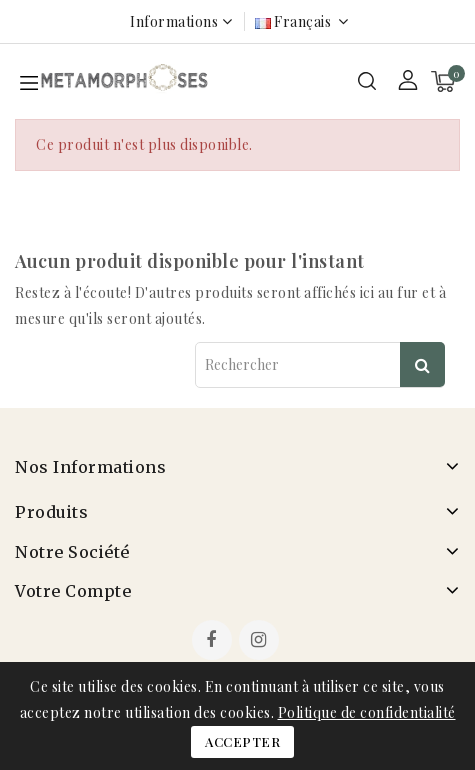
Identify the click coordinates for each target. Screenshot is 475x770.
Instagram (261, 642)
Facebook (214, 642)
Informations (174, 21)
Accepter (242, 741)
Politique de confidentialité (367, 712)
